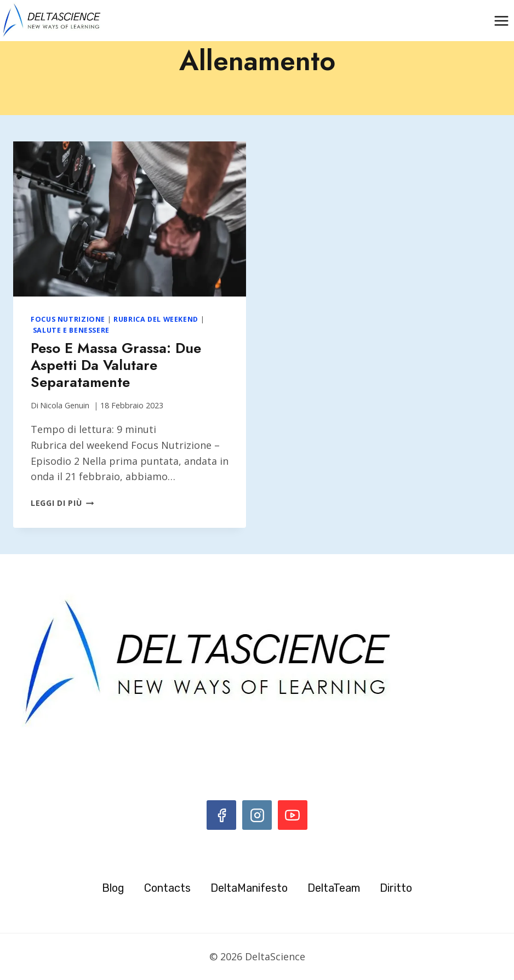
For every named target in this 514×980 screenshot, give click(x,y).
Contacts (167, 888)
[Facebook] (221, 815)
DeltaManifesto (249, 888)
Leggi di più (62, 503)
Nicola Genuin (65, 405)
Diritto (396, 888)
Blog (113, 888)
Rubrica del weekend (156, 319)
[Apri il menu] (501, 21)
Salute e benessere (71, 330)
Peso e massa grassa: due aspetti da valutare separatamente (116, 365)
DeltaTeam (334, 888)
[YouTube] (293, 815)
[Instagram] (257, 815)
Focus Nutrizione (68, 319)
